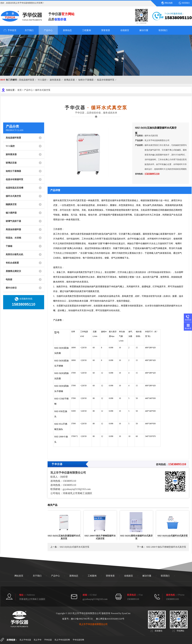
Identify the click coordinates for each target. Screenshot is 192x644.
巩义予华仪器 (25, 640)
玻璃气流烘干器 (13, 221)
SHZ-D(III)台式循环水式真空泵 (74, 547)
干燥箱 (9, 246)
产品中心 (48, 30)
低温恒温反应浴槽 (14, 188)
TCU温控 (42, 80)
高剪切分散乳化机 (14, 254)
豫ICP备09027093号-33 (82, 619)
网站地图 (169, 3)
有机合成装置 (12, 263)
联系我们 (186, 3)
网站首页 (19, 576)
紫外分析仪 (11, 288)
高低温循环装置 (27, 80)
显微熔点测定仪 (13, 271)
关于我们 (29, 30)
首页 (20, 90)
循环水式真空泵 (43, 90)
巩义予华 (38, 640)
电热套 (9, 279)
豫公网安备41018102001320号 (110, 619)
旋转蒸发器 (55, 80)
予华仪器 (48, 640)
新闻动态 (67, 30)
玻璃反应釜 (69, 80)
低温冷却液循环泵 (106, 80)
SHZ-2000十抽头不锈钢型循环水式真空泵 (166, 547)
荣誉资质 (106, 30)
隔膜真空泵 (11, 204)
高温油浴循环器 (13, 229)
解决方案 (144, 30)
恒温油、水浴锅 (13, 238)
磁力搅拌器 (11, 213)
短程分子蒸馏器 (86, 80)
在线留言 (125, 30)
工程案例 (87, 30)
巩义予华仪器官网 (62, 640)
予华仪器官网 (78, 640)
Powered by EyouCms (120, 613)
